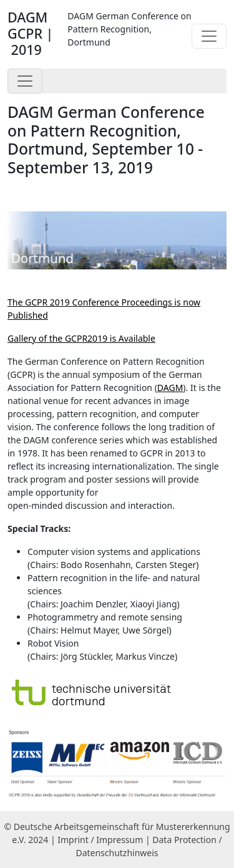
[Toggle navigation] (209, 36)
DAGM (170, 388)
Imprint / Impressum (100, 840)
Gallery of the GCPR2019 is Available (81, 338)
